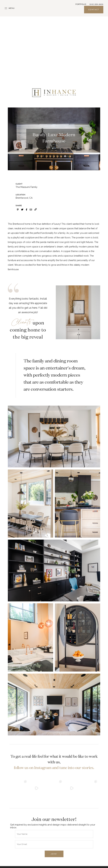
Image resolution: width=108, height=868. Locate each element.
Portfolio (81, 4)
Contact (94, 10)
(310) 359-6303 (96, 4)
